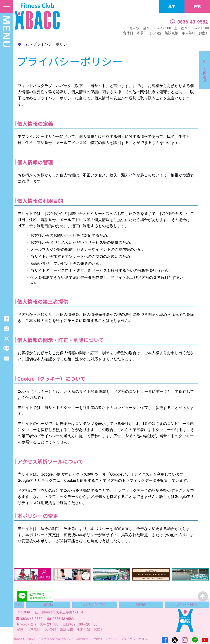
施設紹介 (48, 605)
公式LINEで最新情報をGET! (40, 596)
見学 (172, 6)
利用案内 (141, 605)
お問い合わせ (205, 73)
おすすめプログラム (94, 605)
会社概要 (82, 639)
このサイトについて (104, 639)
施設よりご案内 (24, 639)
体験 (197, 6)
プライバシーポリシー (136, 639)
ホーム (23, 44)
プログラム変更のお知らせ (55, 639)
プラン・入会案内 (187, 605)
